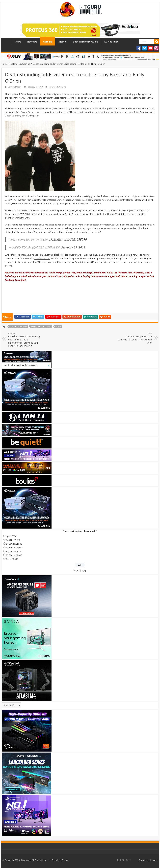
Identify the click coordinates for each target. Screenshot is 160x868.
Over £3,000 (12, 559)
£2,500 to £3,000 (14, 555)
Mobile (63, 42)
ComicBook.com (42, 258)
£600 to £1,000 (13, 540)
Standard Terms (60, 860)
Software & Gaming (20, 64)
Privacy (154, 860)
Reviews (32, 42)
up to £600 (11, 536)
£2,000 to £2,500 (14, 551)
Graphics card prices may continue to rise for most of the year (135, 338)
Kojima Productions (41, 326)
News (18, 42)
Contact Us (144, 860)
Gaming (48, 42)
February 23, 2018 (73, 247)
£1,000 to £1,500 (14, 544)
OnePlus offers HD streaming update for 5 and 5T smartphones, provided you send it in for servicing (25, 340)
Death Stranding (18, 326)
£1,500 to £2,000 (14, 548)
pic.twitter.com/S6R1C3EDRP (68, 239)
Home (7, 41)
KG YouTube (111, 42)
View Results (80, 571)
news (58, 326)
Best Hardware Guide (85, 42)
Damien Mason (14, 87)
